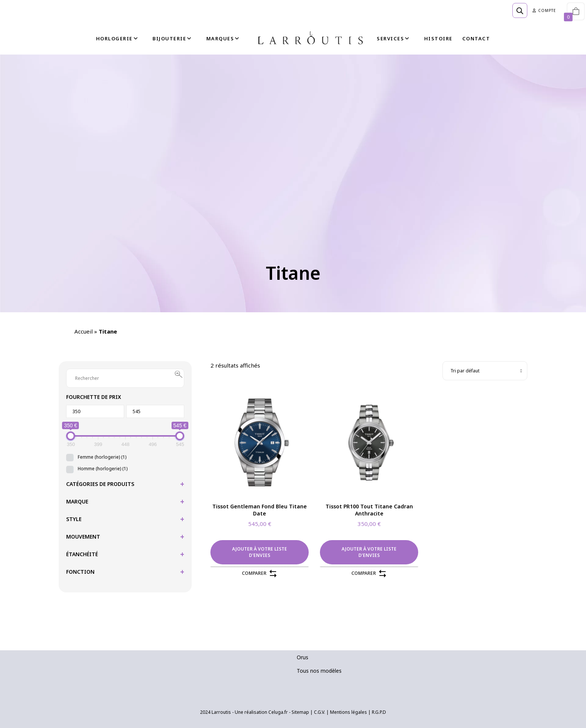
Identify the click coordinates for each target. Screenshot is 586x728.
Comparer (260, 574)
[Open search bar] (520, 10)
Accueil (84, 331)
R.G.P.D (379, 712)
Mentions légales (348, 712)
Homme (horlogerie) (103, 469)
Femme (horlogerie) (102, 457)
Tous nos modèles (319, 671)
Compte (544, 10)
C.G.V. (320, 712)
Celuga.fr (278, 712)
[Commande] (485, 371)
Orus (303, 657)
